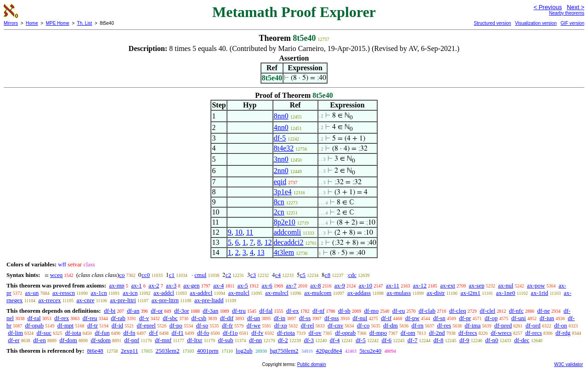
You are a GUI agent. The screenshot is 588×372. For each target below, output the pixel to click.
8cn (279, 202)
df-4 (335, 340)
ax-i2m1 (470, 293)
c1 (172, 275)
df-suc (44, 333)
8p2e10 (285, 222)
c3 (253, 275)
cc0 (146, 275)
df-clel (487, 311)
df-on (560, 325)
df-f (153, 333)
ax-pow (536, 285)
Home (32, 23)
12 (268, 242)
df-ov (315, 333)
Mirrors (11, 23)
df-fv (257, 333)
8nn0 (281, 116)
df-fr (227, 325)
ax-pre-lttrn (165, 300)
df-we (254, 325)
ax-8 (315, 285)
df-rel (308, 325)
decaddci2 (289, 242)
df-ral (34, 318)
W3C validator (568, 364)
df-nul (360, 318)
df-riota (286, 333)
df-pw (412, 318)
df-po (176, 325)
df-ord (533, 325)
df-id (117, 325)
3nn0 (281, 159)
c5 (303, 275)
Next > (576, 7)
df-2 (283, 340)
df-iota (73, 333)
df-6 (387, 340)
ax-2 (154, 285)
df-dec (522, 340)
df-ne (543, 311)
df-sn (439, 318)
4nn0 (281, 127)
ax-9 (340, 285)
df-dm (390, 325)
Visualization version (536, 23)
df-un (254, 318)
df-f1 (177, 333)
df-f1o (230, 333)
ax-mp (117, 285)
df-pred (503, 325)
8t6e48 (95, 351)
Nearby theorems (567, 13)
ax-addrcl (201, 293)
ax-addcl (164, 293)
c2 (228, 275)
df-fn (129, 333)
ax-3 (171, 285)
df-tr (93, 325)
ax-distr (436, 293)
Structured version (492, 23)
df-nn (255, 340)
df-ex (292, 311)
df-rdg (563, 333)
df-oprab (346, 333)
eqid (280, 182)
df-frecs (468, 333)
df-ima (473, 325)
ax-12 (420, 285)
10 (239, 232)
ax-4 (218, 285)
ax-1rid (540, 293)
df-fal (266, 311)
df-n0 (492, 340)
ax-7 (291, 285)
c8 (328, 275)
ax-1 (137, 285)
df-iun (547, 318)
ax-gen (191, 285)
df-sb (344, 311)
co (122, 275)
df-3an (210, 311)
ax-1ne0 (506, 293)
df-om (408, 333)
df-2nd (437, 333)
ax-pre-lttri (123, 300)
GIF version (572, 23)
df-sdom (100, 340)
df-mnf (163, 340)
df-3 (309, 340)
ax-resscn (64, 293)
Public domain (312, 364)
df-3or (182, 311)
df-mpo (378, 333)
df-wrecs (501, 333)
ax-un (32, 293)
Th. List (85, 23)
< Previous (548, 7)
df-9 (464, 340)
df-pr (465, 318)
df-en (39, 340)
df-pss (332, 318)
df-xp (281, 325)
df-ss (305, 318)
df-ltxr (195, 340)
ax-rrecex (49, 300)
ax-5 (243, 285)
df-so (202, 325)
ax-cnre (85, 300)
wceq (56, 275)
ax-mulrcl (277, 293)
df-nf (318, 311)
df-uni (519, 318)
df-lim (15, 333)
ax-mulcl (239, 293)
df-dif (227, 318)
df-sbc (170, 318)
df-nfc (516, 311)
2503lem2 (168, 351)
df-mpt (65, 325)
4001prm (208, 351)
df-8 (439, 340)
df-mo (371, 311)
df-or (157, 311)
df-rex (62, 318)
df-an (133, 311)
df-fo (203, 333)
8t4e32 (284, 148)
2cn (279, 212)
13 (261, 252)
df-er (14, 340)
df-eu (399, 311)
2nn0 (281, 171)
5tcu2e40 (371, 351)
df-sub (225, 340)
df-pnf (132, 340)
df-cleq (458, 311)
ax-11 (393, 285)
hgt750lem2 (284, 351)
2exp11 (130, 351)
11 (250, 232)
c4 (278, 275)
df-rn (418, 325)
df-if (386, 318)
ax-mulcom (318, 293)
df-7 (413, 340)
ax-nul (506, 285)
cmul (200, 275)
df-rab (118, 318)
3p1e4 (283, 192)
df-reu (90, 318)
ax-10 (366, 285)
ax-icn (130, 293)
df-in (280, 318)
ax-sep (476, 285)
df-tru (239, 311)
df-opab (34, 325)
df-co (363, 325)
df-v (144, 318)
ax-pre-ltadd (209, 300)
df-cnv (335, 325)
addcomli (288, 232)
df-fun (102, 333)
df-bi (110, 311)
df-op (491, 318)
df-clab (427, 311)
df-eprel (146, 325)
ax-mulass (399, 293)
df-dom (68, 340)
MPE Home (58, 23)
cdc (352, 275)
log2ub (244, 351)
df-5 (280, 138)
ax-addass (359, 293)
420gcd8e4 (329, 351)
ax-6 (267, 285)
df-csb (199, 318)
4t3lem (284, 252)
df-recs (533, 333)
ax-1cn (99, 293)
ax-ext (447, 285)
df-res (444, 325)
